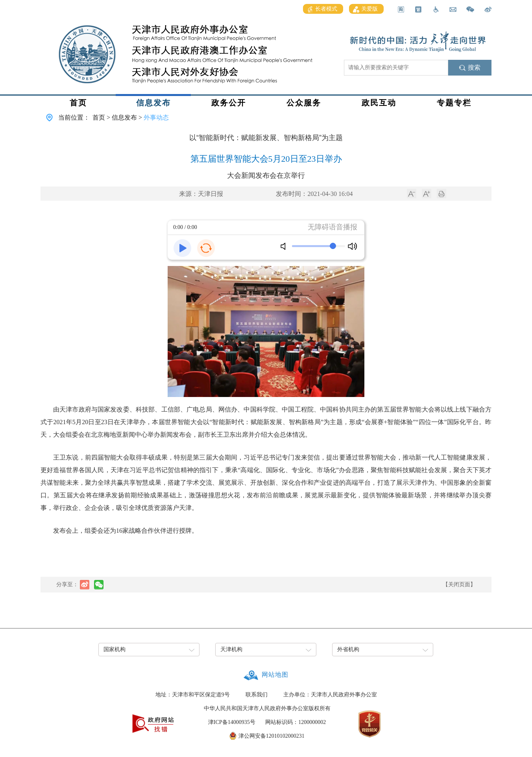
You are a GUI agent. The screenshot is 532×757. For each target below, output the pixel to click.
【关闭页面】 (459, 584)
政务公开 (229, 103)
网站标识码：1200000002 (296, 722)
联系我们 (257, 695)
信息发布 (153, 103)
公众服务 (304, 103)
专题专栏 (454, 103)
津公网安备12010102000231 (272, 736)
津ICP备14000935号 (232, 722)
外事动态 (156, 117)
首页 (78, 103)
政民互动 (379, 103)
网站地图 (275, 675)
